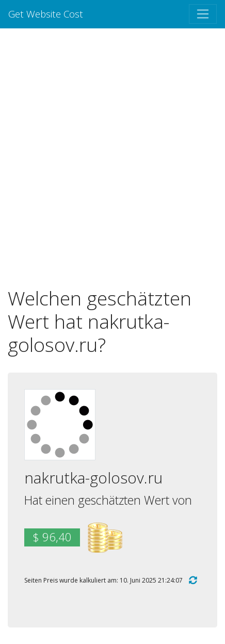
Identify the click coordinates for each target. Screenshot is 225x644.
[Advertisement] (112, 157)
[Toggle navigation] (203, 14)
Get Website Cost (46, 14)
